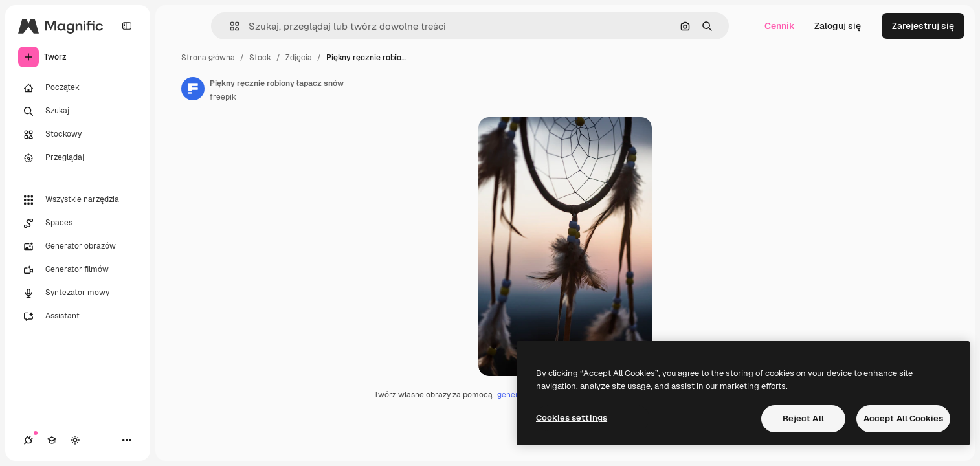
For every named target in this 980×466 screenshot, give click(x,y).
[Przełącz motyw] (75, 440)
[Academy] (52, 440)
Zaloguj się (838, 26)
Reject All (803, 418)
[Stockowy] (78, 135)
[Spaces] (78, 223)
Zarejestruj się (923, 26)
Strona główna (208, 58)
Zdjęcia (299, 58)
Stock (260, 58)
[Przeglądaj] (78, 158)
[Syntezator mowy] (78, 293)
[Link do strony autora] (193, 89)
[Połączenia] (28, 440)
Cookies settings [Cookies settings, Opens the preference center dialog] (572, 418)
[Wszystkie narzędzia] (78, 200)
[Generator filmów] (78, 270)
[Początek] (78, 88)
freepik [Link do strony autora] (223, 97)
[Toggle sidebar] (127, 26)
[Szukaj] (78, 111)
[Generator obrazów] (78, 247)
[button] (229, 26)
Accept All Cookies (903, 418)
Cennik (780, 26)
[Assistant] (78, 316)
